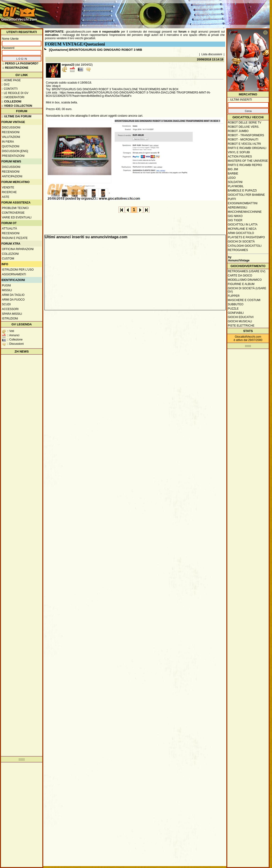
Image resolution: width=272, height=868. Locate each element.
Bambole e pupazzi (242, 191)
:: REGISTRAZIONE (15, 68)
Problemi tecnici (15, 208)
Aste (6, 197)
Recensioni (11, 132)
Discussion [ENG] (15, 151)
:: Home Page (11, 80)
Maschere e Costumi (244, 300)
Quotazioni (11, 146)
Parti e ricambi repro (245, 165)
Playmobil (236, 186)
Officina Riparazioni (18, 249)
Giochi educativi (241, 317)
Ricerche (9, 192)
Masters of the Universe (248, 161)
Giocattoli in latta (243, 225)
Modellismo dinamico (245, 280)
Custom (8, 259)
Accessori (10, 309)
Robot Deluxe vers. (243, 127)
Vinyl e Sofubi (239, 152)
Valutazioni (11, 137)
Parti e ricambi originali (247, 148)
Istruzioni (10, 319)
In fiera (8, 142)
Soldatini (235, 182)
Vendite (8, 187)
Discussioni (11, 128)
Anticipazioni (12, 176)
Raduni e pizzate (15, 238)
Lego (232, 178)
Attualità (9, 229)
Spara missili (12, 314)
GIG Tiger (235, 220)
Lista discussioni (212, 54)
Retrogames (238, 250)
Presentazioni (13, 156)
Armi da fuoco (13, 300)
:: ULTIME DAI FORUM (16, 116)
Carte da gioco (240, 276)
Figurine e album (241, 284)
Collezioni (10, 254)
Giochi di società (241, 242)
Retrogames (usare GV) (247, 271)
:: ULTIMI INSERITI (240, 100)
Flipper (234, 296)
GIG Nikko (235, 216)
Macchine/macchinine (245, 212)
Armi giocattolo (241, 233)
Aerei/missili (237, 208)
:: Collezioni (11, 102)
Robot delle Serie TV (245, 123)
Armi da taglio (13, 295)
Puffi (232, 199)
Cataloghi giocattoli (245, 246)
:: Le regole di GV (15, 93)
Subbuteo (236, 304)
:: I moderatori (13, 97)
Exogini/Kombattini (243, 203)
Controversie (13, 213)
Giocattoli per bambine (246, 195)
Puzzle (233, 309)
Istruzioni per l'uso (18, 270)
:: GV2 (5, 85)
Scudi (6, 304)
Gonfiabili (236, 313)
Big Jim (233, 169)
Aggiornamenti (14, 274)
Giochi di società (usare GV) (247, 290)
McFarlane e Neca (242, 229)
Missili (7, 290)
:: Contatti (9, 89)
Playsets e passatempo (246, 237)
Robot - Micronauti (243, 140)
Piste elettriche (241, 326)
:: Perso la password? (20, 64)
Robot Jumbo (238, 131)
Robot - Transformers (246, 135)
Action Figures (240, 157)
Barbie (233, 174)
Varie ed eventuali (17, 217)
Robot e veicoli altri (244, 144)
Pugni (6, 285)
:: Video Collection (17, 106)
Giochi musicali (240, 321)
